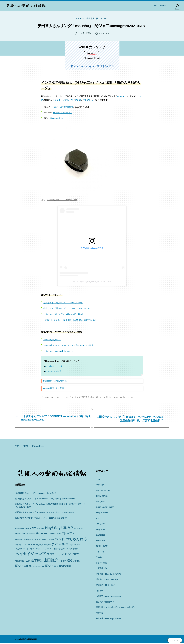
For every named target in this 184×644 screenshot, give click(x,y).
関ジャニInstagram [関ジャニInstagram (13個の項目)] (37, 570)
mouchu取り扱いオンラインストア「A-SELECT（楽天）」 (70, 346)
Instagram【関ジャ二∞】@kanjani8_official (63, 315)
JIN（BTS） (101, 505)
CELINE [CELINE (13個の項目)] (41, 533)
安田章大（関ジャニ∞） (98, 19)
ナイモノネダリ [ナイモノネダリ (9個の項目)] (29, 553)
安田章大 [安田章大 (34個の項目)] (73, 558)
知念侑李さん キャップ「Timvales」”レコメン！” (36, 497)
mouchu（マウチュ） (62, 113)
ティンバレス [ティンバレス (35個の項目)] (60, 548)
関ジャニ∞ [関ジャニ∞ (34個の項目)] (52, 570)
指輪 (93, 398)
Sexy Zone (100, 532)
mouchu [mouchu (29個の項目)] (20, 538)
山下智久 (100, 592)
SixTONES (100, 538)
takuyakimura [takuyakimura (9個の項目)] (30, 538)
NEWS (163, 6)
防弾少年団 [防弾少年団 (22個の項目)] (65, 570)
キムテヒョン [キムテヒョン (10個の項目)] (44, 544)
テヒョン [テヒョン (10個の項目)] (77, 549)
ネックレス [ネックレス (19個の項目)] (40, 553)
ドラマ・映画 (102, 565)
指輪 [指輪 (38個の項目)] (70, 565)
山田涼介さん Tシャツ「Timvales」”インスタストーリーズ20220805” (45, 517)
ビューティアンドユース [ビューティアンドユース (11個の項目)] (63, 553)
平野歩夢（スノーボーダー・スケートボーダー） (117, 608)
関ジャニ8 (101, 398)
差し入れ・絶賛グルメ (105, 603)
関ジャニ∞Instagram (63, 107)
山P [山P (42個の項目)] (28, 565)
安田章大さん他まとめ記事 (55, 381)
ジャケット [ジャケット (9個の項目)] (19, 549)
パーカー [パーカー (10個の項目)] (50, 553)
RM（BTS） (101, 527)
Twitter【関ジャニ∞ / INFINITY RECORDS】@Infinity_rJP (70, 320)
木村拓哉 (100, 614)
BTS (98, 483)
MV (97, 521)
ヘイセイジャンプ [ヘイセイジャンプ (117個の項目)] (31, 558)
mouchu (121, 97)
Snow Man (100, 543)
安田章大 (86, 398)
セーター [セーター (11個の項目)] (47, 549)
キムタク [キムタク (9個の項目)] (35, 544)
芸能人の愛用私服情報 (29, 640)
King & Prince (102, 516)
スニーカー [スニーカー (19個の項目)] (29, 549)
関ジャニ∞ (129, 398)
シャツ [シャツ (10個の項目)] (52, 544)
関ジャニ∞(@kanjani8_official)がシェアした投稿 (92, 282)
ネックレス (76, 100)
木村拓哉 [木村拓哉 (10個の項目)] (76, 565)
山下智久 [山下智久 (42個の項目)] (37, 565)
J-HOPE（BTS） (103, 494)
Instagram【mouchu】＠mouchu (58, 352)
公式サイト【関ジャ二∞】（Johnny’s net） (63, 303)
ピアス (66, 100)
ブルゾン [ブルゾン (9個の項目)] (76, 553)
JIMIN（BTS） (102, 500)
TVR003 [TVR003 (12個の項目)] (51, 538)
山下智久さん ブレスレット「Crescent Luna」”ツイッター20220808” (45, 503)
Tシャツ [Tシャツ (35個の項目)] (67, 538)
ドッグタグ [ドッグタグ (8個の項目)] (19, 553)
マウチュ (70, 398)
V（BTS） (100, 554)
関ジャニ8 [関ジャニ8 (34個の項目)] (22, 570)
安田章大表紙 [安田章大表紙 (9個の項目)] (20, 565)
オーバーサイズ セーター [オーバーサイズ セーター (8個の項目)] (23, 544)
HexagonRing (50, 398)
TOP (155, 6)
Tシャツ (57, 100)
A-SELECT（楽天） (54, 372)
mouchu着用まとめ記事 (53, 389)
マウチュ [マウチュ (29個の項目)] (52, 558)
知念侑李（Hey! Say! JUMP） (109, 619)
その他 (99, 559)
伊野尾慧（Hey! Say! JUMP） (109, 576)
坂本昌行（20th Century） (107, 581)
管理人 (88, 34)
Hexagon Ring (57, 119)
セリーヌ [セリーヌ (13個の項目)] (39, 549)
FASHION (80, 19)
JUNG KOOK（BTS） (105, 510)
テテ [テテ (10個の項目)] (71, 549)
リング (78, 398)
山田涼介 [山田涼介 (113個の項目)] (51, 564)
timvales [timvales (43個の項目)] (42, 538)
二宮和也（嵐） (102, 570)
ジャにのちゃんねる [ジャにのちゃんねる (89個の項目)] (71, 543)
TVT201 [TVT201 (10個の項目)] (58, 538)
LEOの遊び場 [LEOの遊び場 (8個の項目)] (78, 533)
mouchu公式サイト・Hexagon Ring (63, 200)
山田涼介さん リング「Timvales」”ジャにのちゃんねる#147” (41, 522)
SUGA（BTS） (102, 548)
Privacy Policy (38, 450)
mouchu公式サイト (52, 340)
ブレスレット (89, 100)
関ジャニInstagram (115, 398)
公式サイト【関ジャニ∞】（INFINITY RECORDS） (67, 309)
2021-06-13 (104, 34)
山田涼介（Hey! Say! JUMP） (109, 597)
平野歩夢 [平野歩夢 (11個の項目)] (63, 565)
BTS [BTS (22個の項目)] (34, 533)
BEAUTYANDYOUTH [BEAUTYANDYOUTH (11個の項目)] (23, 533)
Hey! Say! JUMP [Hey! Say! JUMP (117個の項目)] (59, 532)
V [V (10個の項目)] (74, 538)
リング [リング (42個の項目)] (62, 558)
